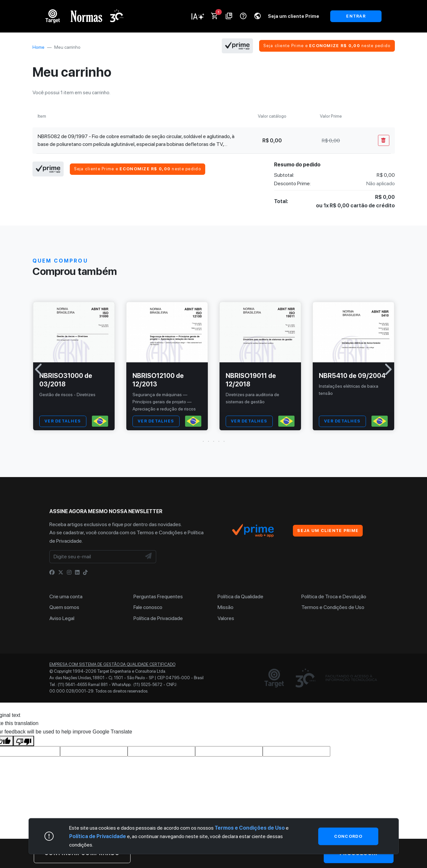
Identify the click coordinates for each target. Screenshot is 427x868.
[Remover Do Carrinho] (384, 140)
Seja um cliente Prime (294, 16)
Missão (226, 607)
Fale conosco (148, 607)
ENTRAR (356, 16)
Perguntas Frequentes (158, 596)
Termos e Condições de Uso (333, 607)
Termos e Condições (160, 532)
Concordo (348, 836)
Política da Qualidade (240, 596)
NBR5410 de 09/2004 (352, 376)
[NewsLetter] (149, 557)
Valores (226, 618)
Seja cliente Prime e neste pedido (327, 46)
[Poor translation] (24, 741)
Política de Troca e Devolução (334, 596)
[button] (214, 441)
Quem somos (64, 607)
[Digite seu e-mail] (95, 557)
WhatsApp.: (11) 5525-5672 (137, 685)
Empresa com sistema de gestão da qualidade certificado (112, 664)
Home (38, 47)
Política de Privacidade (158, 618)
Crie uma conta (66, 596)
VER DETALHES (63, 421)
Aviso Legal (62, 618)
